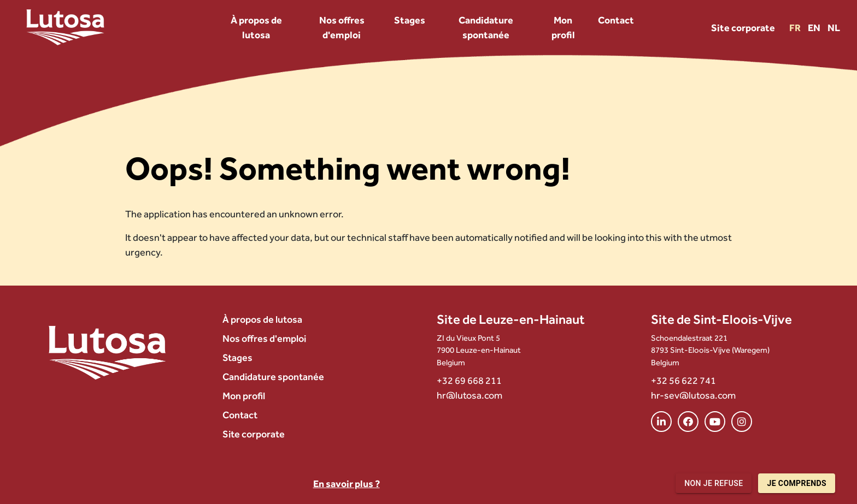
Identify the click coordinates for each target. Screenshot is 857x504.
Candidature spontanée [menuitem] (486, 27)
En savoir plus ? (347, 484)
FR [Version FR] (796, 28)
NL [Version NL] (834, 28)
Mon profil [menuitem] (563, 27)
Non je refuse (714, 484)
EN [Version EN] (815, 28)
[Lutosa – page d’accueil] (65, 27)
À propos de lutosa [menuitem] (256, 27)
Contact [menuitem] (616, 20)
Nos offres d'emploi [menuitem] (342, 27)
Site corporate (743, 28)
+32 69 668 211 (469, 380)
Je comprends (797, 484)
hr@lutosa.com (469, 395)
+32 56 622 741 (683, 380)
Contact (240, 415)
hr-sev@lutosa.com (693, 395)
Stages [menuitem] (410, 20)
